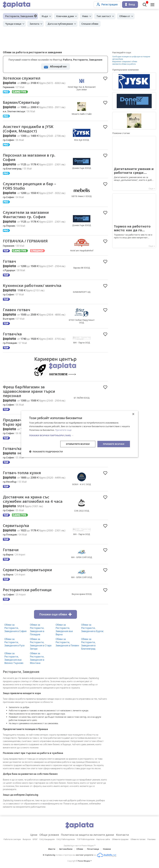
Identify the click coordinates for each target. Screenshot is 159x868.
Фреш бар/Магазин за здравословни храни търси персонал (29, 391)
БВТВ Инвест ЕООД (82, 196)
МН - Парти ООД (82, 343)
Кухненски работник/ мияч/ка (32, 285)
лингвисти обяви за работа (124, 64)
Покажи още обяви (55, 614)
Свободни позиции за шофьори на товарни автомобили (131, 58)
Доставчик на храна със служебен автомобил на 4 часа (33, 499)
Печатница (93, 849)
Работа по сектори (12, 839)
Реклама (151, 839)
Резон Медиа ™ (85, 861)
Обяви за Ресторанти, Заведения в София (15, 628)
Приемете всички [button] (114, 444)
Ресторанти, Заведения (19, 16)
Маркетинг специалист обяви (125, 62)
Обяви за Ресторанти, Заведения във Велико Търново (14, 658)
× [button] (133, 414)
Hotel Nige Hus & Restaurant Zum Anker (82, 88)
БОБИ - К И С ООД (82, 484)
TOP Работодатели (86, 839)
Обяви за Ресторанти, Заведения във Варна (64, 630)
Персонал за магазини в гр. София (29, 157)
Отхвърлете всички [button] (78, 444)
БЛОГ (35, 839)
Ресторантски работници (27, 590)
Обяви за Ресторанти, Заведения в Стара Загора (41, 644)
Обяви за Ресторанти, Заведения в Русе (14, 642)
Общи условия (49, 835)
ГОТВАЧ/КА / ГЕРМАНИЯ (25, 241)
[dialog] (80, 434)
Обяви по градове (120, 839)
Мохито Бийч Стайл (82, 114)
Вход (130, 4)
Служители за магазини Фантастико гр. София (26, 215)
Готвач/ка (12, 334)
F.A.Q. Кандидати (47, 839)
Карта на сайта (103, 839)
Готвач (9, 261)
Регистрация (107, 4)
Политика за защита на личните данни (87, 835)
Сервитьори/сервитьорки (27, 570)
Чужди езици (13, 24)
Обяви (80, 849)
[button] (80, 435)
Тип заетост (104, 16)
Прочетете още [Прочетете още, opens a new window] (63, 430)
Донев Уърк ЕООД (82, 168)
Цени (34, 835)
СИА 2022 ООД (82, 511)
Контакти (122, 835)
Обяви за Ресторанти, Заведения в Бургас (92, 628)
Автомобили (66, 849)
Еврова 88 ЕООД (82, 268)
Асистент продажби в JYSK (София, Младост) (28, 129)
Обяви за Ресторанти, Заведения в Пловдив (37, 630)
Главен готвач (17, 310)
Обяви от (125, 16)
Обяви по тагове (138, 839)
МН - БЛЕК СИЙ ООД (82, 557)
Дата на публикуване (60, 24)
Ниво (85, 16)
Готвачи (11, 550)
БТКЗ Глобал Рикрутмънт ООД (82, 321)
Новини (107, 849)
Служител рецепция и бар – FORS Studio (29, 186)
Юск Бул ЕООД (82, 140)
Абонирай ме (58, 66)
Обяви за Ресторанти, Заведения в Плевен (67, 642)
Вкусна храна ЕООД (82, 594)
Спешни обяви (90, 24)
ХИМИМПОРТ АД (82, 292)
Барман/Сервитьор (21, 102)
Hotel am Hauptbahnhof (82, 250)
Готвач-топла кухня (22, 473)
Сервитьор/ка (16, 525)
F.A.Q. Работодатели (66, 839)
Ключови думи (65, 16)
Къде (45, 16)
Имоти (52, 849)
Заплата (34, 24)
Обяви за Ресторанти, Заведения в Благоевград (88, 644)
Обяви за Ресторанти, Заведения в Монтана (37, 658)
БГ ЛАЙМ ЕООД (82, 398)
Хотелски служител (22, 78)
